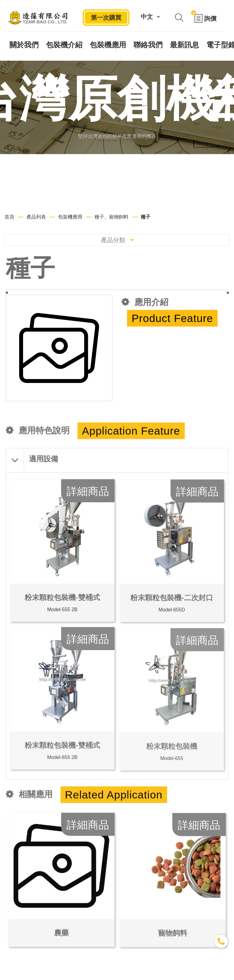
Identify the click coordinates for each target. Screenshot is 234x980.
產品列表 (36, 217)
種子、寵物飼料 (112, 217)
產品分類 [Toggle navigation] (117, 240)
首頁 (9, 217)
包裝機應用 (70, 217)
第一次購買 (106, 17)
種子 (146, 217)
